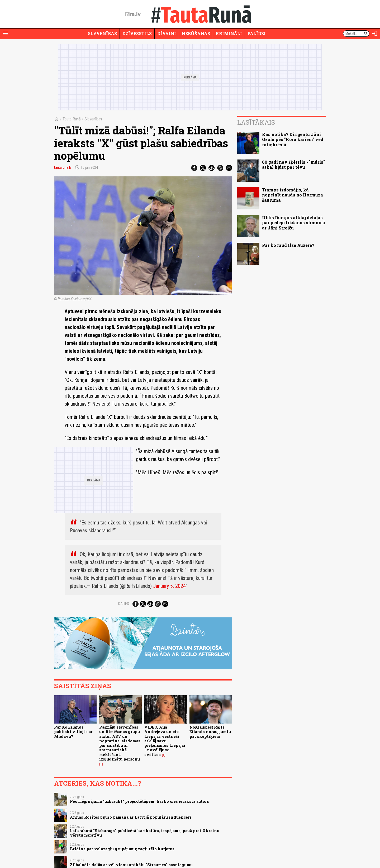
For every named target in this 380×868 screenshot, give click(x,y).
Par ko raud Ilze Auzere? (288, 245)
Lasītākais (256, 122)
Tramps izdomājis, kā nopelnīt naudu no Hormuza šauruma (293, 195)
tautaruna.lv (63, 167)
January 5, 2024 (169, 586)
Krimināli (229, 33)
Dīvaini (167, 33)
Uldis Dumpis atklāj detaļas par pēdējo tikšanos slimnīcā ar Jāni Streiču (294, 222)
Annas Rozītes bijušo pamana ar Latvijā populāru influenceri (131, 817)
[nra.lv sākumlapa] (133, 14)
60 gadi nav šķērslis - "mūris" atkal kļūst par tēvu (293, 165)
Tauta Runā (72, 119)
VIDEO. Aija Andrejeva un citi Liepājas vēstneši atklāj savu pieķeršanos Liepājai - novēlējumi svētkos (165, 741)
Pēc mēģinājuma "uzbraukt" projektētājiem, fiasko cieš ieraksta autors (139, 801)
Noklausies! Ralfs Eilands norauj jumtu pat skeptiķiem (210, 732)
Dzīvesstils (137, 33)
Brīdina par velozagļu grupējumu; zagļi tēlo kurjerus (122, 849)
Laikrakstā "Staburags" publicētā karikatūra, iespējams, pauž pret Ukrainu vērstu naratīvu (145, 833)
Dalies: (124, 604)
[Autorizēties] (375, 34)
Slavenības (102, 33)
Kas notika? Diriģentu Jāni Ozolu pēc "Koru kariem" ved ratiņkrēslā (293, 139)
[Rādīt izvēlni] (5, 34)
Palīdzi (257, 33)
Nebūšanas (196, 33)
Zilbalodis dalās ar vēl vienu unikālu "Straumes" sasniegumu (131, 865)
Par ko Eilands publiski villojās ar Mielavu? (73, 732)
